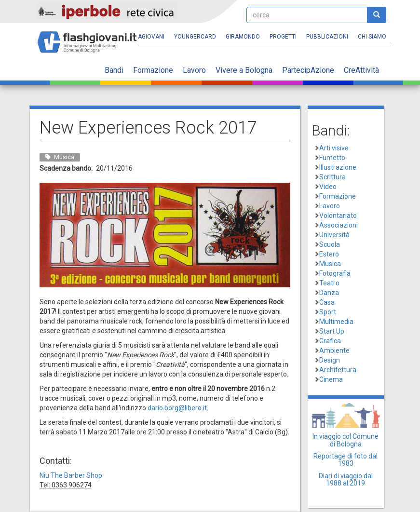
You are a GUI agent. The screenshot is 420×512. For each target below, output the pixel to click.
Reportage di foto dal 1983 (345, 460)
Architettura (338, 370)
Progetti (283, 37)
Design (330, 360)
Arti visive (334, 148)
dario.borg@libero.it (177, 408)
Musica (330, 264)
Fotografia (335, 273)
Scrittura (332, 177)
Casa (327, 302)
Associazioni (339, 225)
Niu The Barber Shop (71, 475)
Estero (329, 254)
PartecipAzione (308, 70)
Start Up (332, 331)
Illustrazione (338, 167)
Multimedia (336, 322)
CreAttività (361, 70)
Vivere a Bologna (244, 70)
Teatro (329, 283)
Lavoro (194, 70)
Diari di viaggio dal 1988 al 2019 (346, 479)
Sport (328, 312)
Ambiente (334, 350)
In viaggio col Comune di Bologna (345, 440)
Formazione (153, 70)
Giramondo (243, 37)
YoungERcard (195, 37)
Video (328, 187)
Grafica (330, 341)
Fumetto (332, 158)
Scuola (330, 244)
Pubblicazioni (327, 37)
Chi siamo (372, 37)
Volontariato (338, 216)
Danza (329, 293)
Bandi (114, 70)
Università (334, 235)
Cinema (331, 379)
